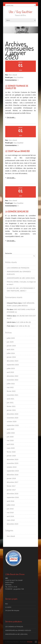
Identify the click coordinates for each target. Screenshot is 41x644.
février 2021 (11, 406)
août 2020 (11, 429)
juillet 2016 (11, 505)
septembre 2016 (13, 497)
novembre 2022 (13, 380)
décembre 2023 (13, 361)
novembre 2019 (13, 463)
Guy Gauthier (19, 77)
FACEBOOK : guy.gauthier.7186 (15, 589)
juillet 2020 (11, 433)
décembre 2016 (13, 494)
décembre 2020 (13, 414)
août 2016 (11, 501)
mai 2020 (10, 440)
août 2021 (11, 399)
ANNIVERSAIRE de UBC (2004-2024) (21, 278)
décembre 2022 (13, 376)
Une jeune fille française (12, 611)
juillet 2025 (11, 338)
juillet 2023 (11, 368)
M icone (30, 642)
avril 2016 (10, 516)
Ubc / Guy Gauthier (21, 12)
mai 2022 (10, 387)
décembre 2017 (13, 482)
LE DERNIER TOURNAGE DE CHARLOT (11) (17, 87)
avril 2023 (10, 372)
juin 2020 (10, 437)
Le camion (8, 607)
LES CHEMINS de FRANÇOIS (18, 268)
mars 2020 (11, 448)
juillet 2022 (11, 384)
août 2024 (11, 349)
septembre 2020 (13, 425)
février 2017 (11, 486)
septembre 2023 (13, 365)
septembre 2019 (13, 471)
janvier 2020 (11, 456)
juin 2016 (10, 509)
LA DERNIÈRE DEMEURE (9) (17, 211)
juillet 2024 (11, 353)
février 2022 (11, 391)
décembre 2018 (13, 475)
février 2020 (11, 452)
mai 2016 (10, 513)
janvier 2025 (11, 346)
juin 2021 (10, 403)
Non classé (13, 75)
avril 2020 (10, 444)
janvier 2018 (11, 478)
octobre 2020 (12, 422)
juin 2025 (10, 342)
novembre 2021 (13, 395)
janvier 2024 (11, 357)
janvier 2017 (11, 490)
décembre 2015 (13, 524)
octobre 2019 (12, 467)
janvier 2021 (11, 410)
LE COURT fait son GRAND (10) (17, 151)
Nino (7, 604)
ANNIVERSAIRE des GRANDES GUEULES (18, 630)
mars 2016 (11, 520)
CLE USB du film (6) (23, 322)
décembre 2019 (13, 459)
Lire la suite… (11, 117)
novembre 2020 (13, 418)
